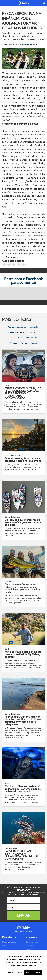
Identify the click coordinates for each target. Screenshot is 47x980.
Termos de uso (33, 942)
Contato (30, 946)
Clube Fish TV (33, 332)
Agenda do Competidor (17, 327)
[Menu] (3, 3)
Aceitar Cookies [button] (33, 972)
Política (24, 343)
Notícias (29, 44)
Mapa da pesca (9, 942)
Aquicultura (35, 327)
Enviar (24, 915)
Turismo (34, 343)
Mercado (14, 343)
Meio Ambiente (32, 338)
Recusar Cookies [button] (14, 972)
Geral (35, 44)
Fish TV (12, 338)
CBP (4, 946)
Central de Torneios (16, 332)
